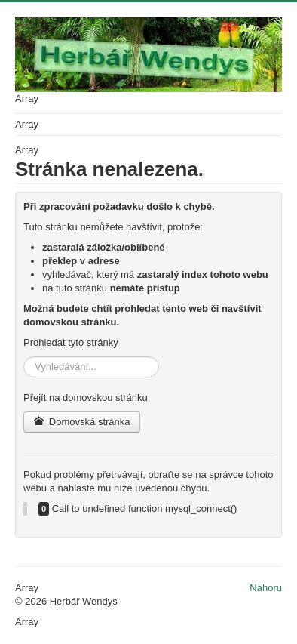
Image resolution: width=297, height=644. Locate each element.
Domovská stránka (82, 422)
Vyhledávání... (24, 357)
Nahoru (266, 588)
